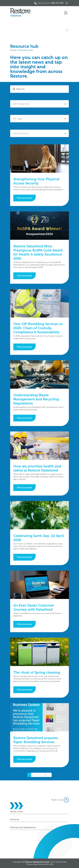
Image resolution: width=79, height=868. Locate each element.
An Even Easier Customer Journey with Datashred (34, 608)
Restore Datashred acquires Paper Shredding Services (36, 740)
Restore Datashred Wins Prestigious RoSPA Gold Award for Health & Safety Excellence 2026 (38, 252)
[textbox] (39, 104)
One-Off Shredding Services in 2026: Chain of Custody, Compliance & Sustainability (38, 328)
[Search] (42, 89)
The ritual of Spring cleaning (37, 673)
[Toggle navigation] (66, 13)
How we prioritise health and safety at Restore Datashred (37, 468)
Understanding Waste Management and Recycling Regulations (36, 399)
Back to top (60, 800)
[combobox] (39, 104)
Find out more (24, 198)
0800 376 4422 (57, 3)
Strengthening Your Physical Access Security (36, 181)
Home (13, 50)
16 (45, 775)
